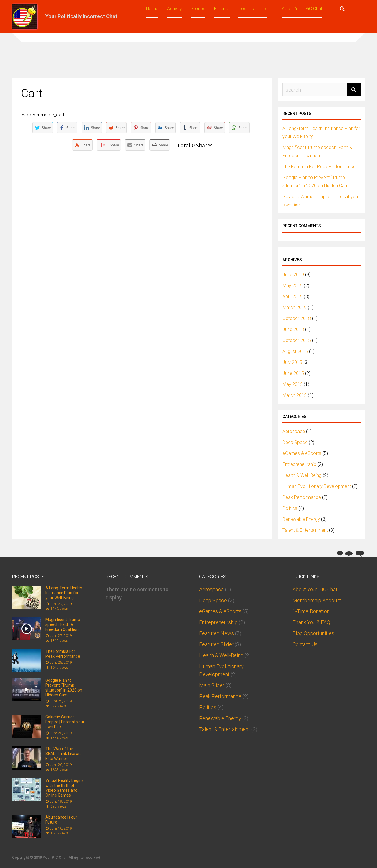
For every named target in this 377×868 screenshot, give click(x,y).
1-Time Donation (311, 611)
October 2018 (297, 318)
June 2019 (293, 275)
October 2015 (297, 340)
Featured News (217, 633)
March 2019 (295, 307)
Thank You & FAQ (311, 622)
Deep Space (295, 442)
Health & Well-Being (302, 475)
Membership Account (317, 600)
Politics (290, 508)
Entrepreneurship (299, 464)
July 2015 (292, 362)
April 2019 (293, 297)
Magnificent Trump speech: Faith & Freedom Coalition (63, 624)
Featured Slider (216, 644)
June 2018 (293, 329)
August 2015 (295, 351)
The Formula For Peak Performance (319, 167)
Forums (222, 9)
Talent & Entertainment (305, 530)
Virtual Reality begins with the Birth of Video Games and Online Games (64, 788)
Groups (198, 9)
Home (152, 9)
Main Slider (212, 685)
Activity (174, 9)
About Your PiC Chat (302, 9)
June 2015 (293, 373)
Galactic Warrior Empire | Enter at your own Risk (65, 722)
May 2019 (293, 286)
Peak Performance (302, 497)
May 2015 (293, 384)
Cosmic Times (253, 9)
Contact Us (305, 644)
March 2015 (295, 395)
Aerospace (294, 431)
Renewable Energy (301, 519)
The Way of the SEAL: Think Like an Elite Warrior (63, 754)
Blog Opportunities (313, 633)
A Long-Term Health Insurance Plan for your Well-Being (64, 593)
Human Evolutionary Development (317, 486)
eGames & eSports (302, 453)
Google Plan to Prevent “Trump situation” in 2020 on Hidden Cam (64, 688)
